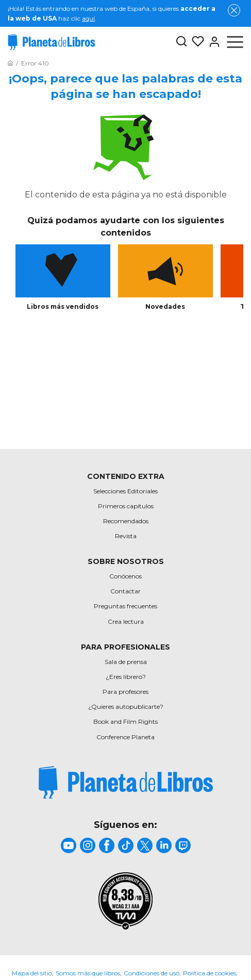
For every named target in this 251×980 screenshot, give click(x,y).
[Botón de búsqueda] (181, 42)
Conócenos (126, 576)
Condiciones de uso (152, 973)
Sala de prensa (126, 662)
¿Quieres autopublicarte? (126, 707)
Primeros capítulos (126, 506)
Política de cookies (210, 973)
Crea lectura (126, 621)
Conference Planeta (126, 737)
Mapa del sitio (32, 973)
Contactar (126, 591)
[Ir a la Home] (10, 63)
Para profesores (126, 692)
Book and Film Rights (126, 721)
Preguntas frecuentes (126, 606)
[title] (126, 783)
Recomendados (126, 521)
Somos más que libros (88, 973)
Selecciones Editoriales (126, 491)
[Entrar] (212, 42)
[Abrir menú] (235, 42)
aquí (88, 18)
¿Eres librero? (126, 677)
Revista (126, 536)
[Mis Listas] (196, 42)
